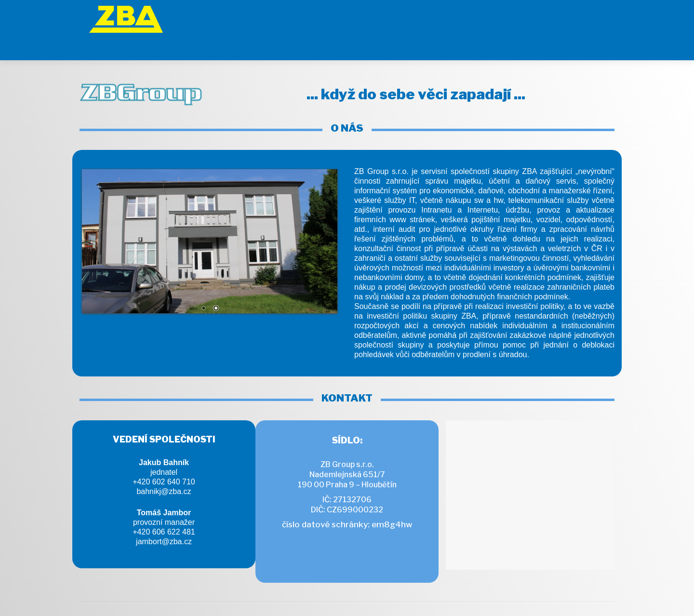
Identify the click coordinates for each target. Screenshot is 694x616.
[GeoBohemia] (590, 17)
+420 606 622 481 (164, 508)
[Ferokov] (491, 17)
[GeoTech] (442, 17)
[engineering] (541, 17)
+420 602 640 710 (164, 458)
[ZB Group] (376, 17)
